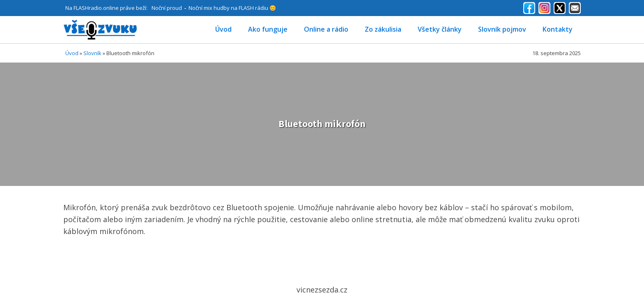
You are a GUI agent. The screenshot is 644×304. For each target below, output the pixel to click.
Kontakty (558, 29)
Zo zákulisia (383, 29)
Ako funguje (268, 29)
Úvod (223, 29)
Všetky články (440, 29)
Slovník (92, 53)
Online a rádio (326, 29)
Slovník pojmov (502, 29)
